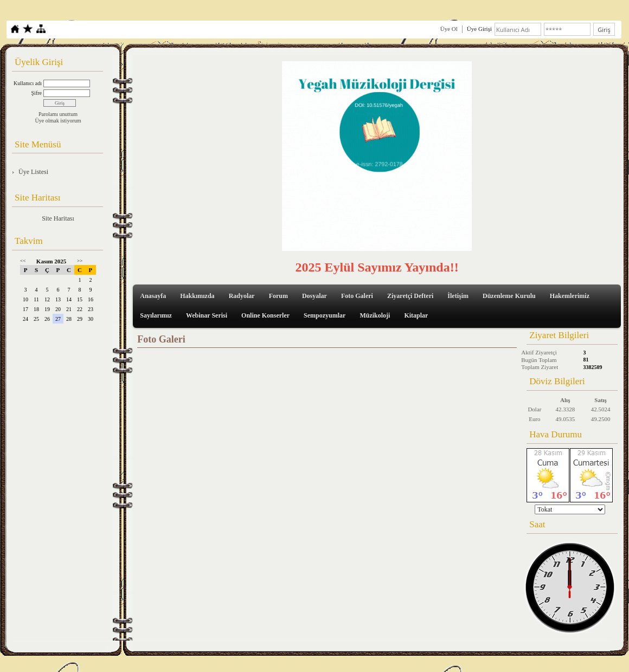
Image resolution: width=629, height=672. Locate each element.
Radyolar (242, 296)
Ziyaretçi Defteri (410, 296)
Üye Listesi (33, 172)
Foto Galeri (357, 296)
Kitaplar (416, 315)
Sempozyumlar (325, 315)
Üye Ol (449, 29)
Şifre (37, 93)
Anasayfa (153, 296)
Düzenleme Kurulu (509, 296)
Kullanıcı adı (28, 83)
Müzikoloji (375, 315)
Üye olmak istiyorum (58, 121)
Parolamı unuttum (58, 114)
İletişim (458, 296)
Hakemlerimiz (570, 296)
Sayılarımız (156, 315)
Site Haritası (58, 218)
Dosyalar (314, 296)
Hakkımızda (197, 296)
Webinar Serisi (207, 315)
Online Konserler (265, 315)
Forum (278, 296)
